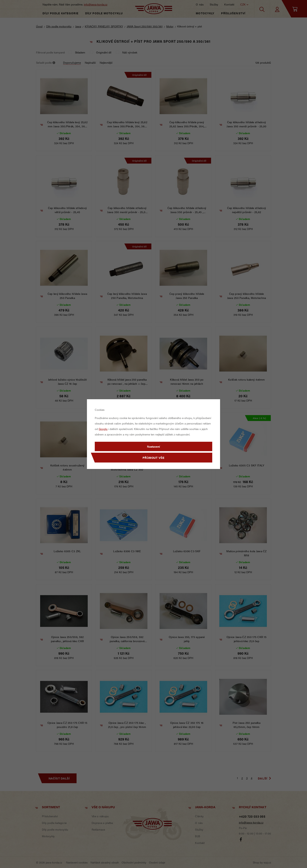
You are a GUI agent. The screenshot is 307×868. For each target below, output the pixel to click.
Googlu (103, 429)
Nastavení (153, 446)
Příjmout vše (153, 458)
